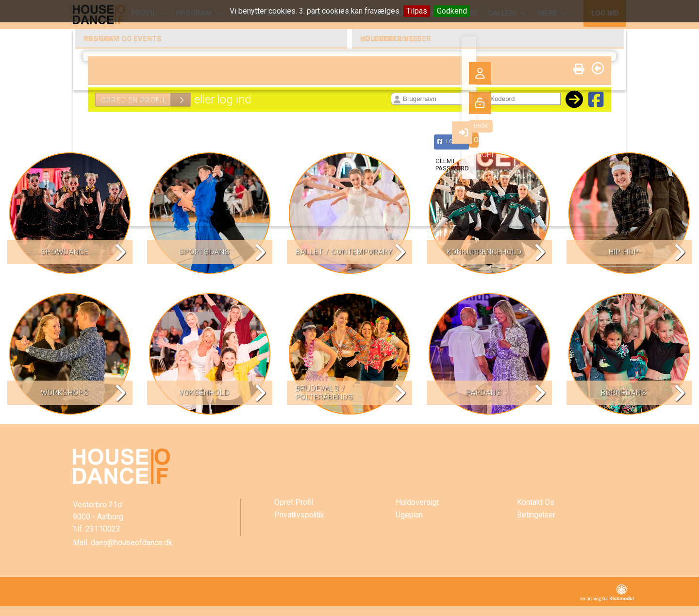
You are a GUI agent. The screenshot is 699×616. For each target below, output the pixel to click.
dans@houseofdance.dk (132, 542)
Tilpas (417, 11)
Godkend (452, 11)
